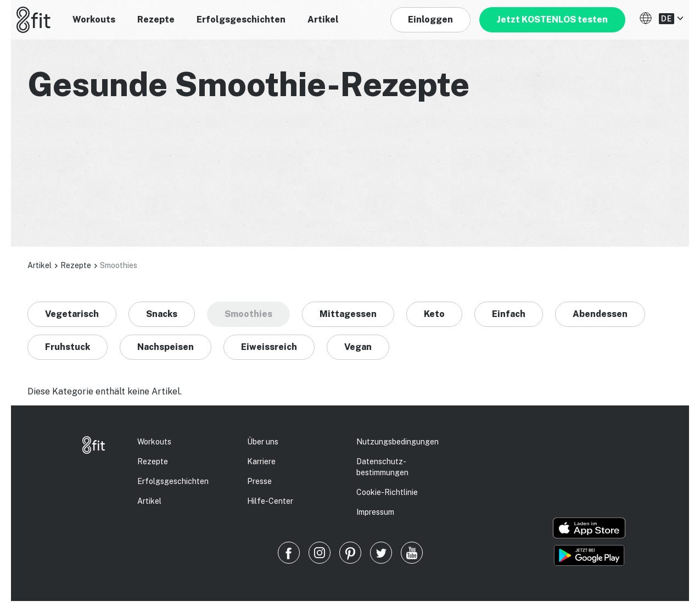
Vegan (358, 347)
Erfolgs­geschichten (173, 481)
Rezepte (156, 20)
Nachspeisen (166, 347)
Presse (259, 481)
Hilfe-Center (270, 501)
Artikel (323, 20)
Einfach (509, 314)
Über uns (263, 442)
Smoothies (248, 314)
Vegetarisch (72, 314)
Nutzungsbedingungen (397, 442)
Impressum (375, 512)
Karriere (261, 461)
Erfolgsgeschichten (241, 20)
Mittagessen (348, 314)
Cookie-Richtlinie (387, 492)
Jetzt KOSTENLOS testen (552, 20)
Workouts (94, 20)
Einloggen (430, 20)
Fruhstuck (68, 347)
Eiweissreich (269, 347)
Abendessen (600, 314)
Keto (434, 314)
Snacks (162, 314)
